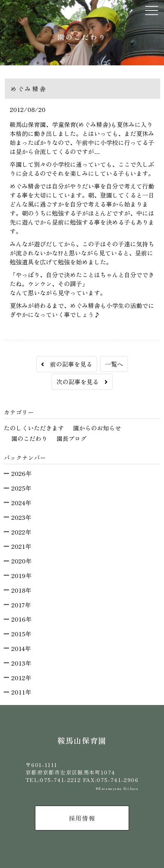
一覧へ (114, 364)
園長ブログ (71, 438)
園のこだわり (29, 438)
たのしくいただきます (34, 428)
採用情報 (82, 818)
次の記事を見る (82, 382)
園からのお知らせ (97, 428)
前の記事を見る (67, 364)
